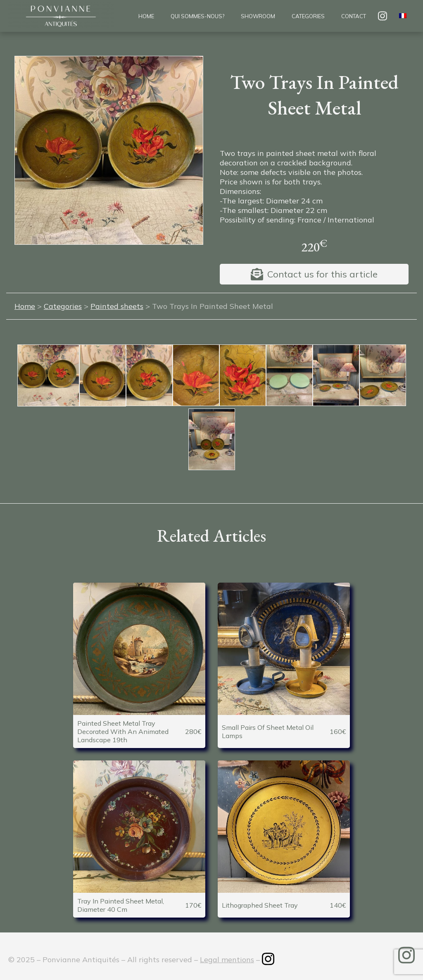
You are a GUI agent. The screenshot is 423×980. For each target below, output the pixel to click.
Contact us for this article (322, 274)
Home (146, 16)
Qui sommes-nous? (197, 16)
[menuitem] (403, 16)
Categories (308, 16)
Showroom (258, 16)
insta (383, 16)
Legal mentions (227, 960)
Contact (354, 16)
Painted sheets (117, 306)
